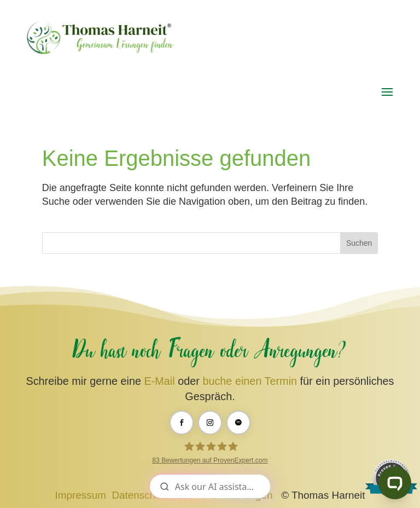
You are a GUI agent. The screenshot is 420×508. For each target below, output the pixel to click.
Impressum (81, 495)
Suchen (359, 243)
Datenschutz (140, 495)
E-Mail (159, 381)
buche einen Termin (250, 381)
